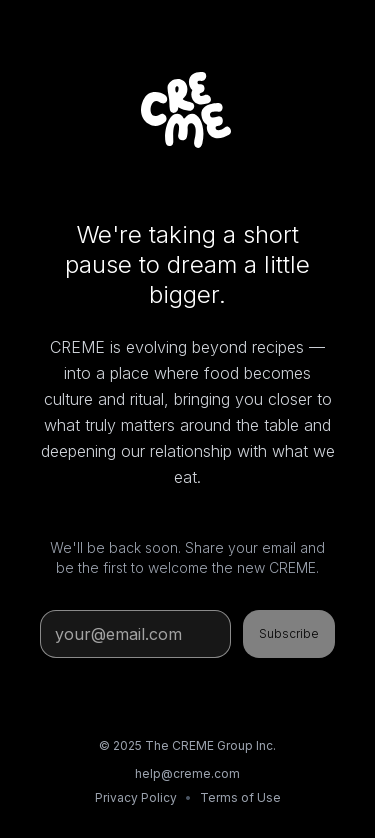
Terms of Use (240, 797)
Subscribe (289, 633)
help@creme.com (187, 773)
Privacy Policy (136, 797)
